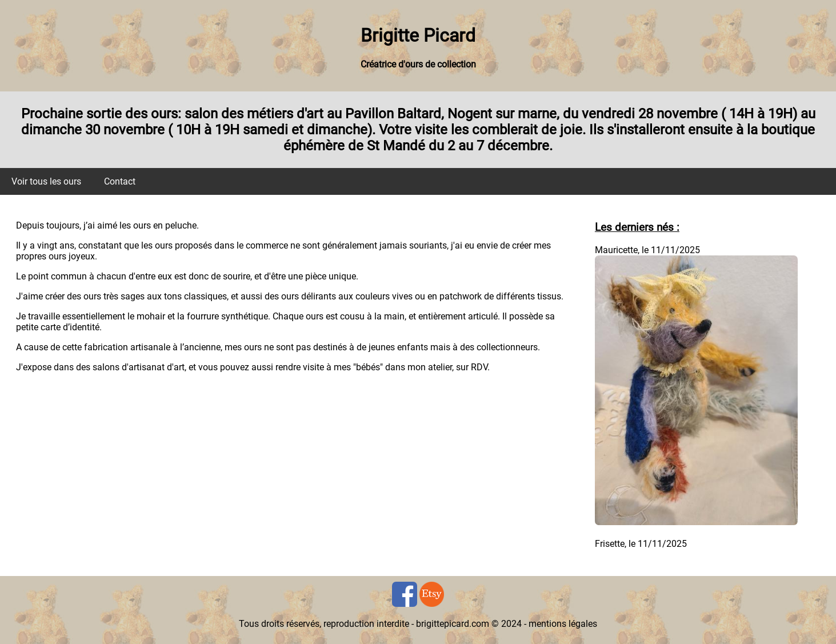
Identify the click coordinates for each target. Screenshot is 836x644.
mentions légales (563, 624)
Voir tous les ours (46, 181)
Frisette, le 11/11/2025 (641, 544)
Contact (120, 181)
